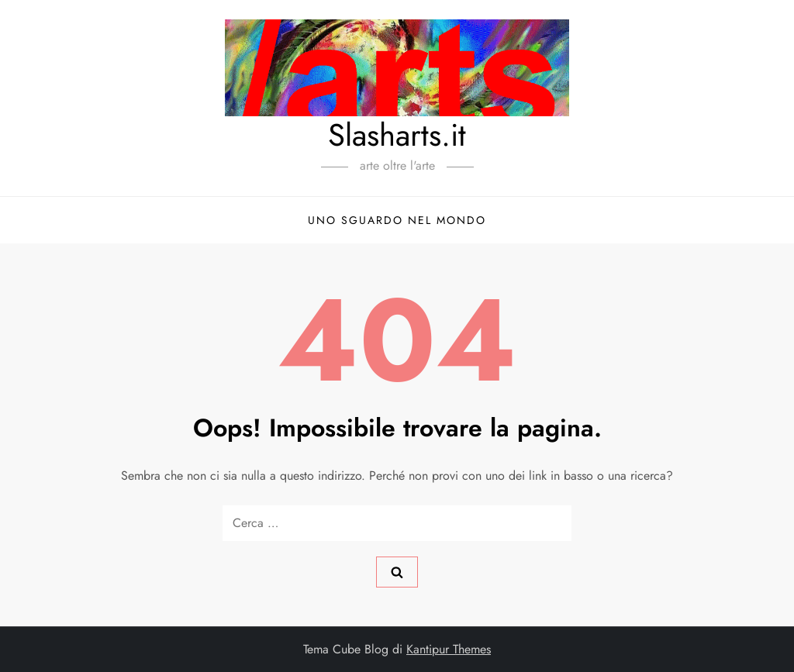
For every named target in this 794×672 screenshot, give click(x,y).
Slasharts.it (397, 135)
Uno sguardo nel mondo (397, 220)
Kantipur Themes (449, 649)
